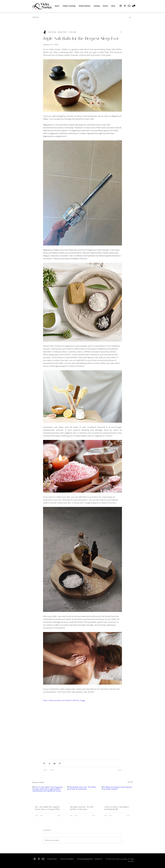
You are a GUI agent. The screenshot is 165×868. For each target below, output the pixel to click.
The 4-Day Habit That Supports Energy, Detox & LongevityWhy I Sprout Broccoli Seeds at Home (47, 808)
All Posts (36, 17)
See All (130, 782)
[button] (134, 6)
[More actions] (121, 32)
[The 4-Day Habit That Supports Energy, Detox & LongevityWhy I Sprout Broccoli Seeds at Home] (48, 795)
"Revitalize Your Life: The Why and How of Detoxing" (82, 808)
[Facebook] (125, 6)
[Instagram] (121, 6)
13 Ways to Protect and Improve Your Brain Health (117, 808)
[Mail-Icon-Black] (129, 6)
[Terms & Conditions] (67, 859)
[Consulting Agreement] (85, 859)
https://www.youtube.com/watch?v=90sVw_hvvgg (64, 700)
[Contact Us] (98, 859)
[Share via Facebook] (44, 763)
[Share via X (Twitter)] (49, 763)
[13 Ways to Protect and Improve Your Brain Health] (117, 795)
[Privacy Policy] (52, 859)
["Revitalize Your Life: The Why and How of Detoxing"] (83, 795)
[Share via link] (60, 763)
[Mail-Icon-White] (43, 859)
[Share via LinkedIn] (55, 763)
